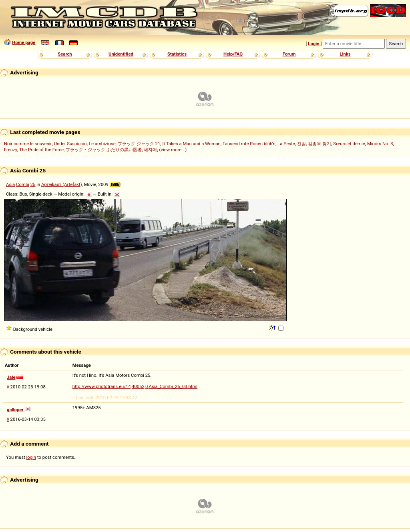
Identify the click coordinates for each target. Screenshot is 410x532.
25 (33, 184)
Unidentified (121, 54)
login (31, 457)
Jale (11, 377)
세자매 (150, 150)
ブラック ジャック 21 (139, 144)
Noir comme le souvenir (28, 144)
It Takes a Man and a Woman (191, 144)
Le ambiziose (102, 144)
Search (65, 54)
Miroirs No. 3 (380, 144)
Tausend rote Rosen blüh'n (249, 144)
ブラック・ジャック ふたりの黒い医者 (104, 150)
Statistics (177, 54)
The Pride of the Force (41, 150)
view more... (173, 150)
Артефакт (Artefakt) (62, 184)
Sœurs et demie (349, 144)
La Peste (286, 144)
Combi (23, 184)
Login (314, 44)
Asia (10, 184)
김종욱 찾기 (320, 144)
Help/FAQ (233, 54)
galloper (15, 410)
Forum (289, 54)
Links (345, 54)
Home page (24, 42)
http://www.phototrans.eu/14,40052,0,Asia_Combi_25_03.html (135, 386)
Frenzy (11, 150)
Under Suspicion (70, 144)
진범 (301, 144)
